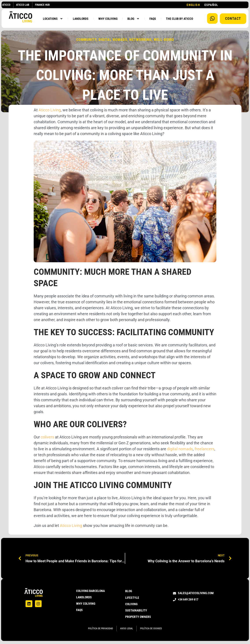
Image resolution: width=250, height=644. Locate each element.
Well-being (164, 40)
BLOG (133, 19)
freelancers (204, 449)
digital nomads (113, 40)
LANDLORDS (81, 19)
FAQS (153, 19)
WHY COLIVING (108, 19)
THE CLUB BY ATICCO (179, 19)
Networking (140, 40)
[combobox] (193, 5)
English (193, 5)
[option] (211, 5)
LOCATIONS (53, 19)
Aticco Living (50, 110)
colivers (47, 437)
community (86, 40)
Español (211, 5)
